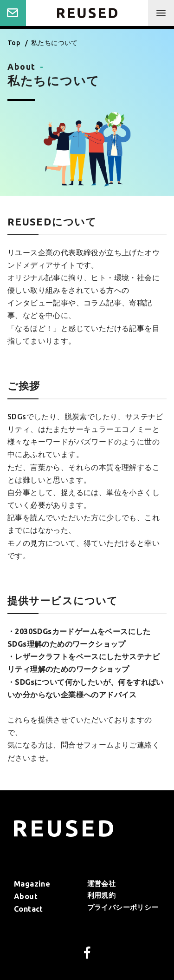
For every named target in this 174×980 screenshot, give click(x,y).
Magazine (32, 884)
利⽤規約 (102, 895)
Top (15, 43)
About (26, 896)
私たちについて (55, 43)
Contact (13, 13)
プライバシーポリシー (123, 907)
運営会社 (102, 884)
